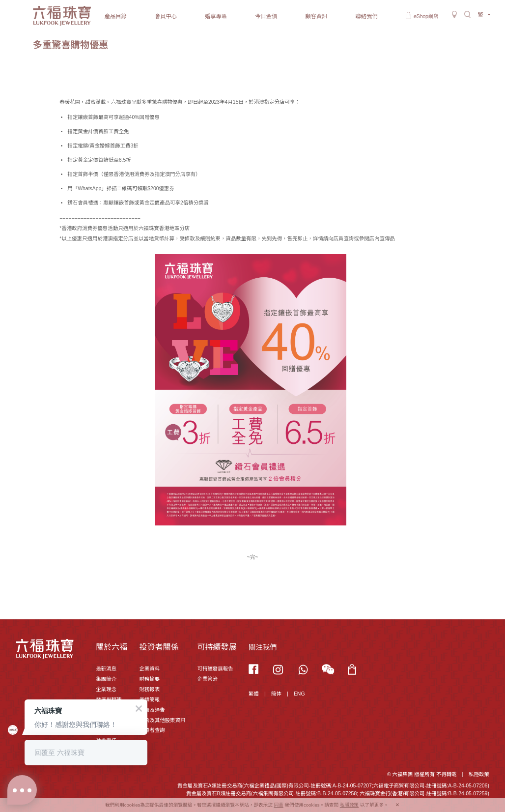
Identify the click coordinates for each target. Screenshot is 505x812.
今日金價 (266, 16)
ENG (299, 694)
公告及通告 (152, 710)
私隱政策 (479, 774)
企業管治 (207, 679)
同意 (279, 805)
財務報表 (149, 689)
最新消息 (106, 669)
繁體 (254, 694)
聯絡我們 (367, 16)
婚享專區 (216, 16)
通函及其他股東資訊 (162, 720)
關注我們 (263, 647)
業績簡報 (149, 700)
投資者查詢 (152, 730)
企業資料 (149, 669)
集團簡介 (106, 679)
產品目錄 (116, 16)
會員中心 (166, 16)
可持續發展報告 (215, 669)
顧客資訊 (316, 16)
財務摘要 (149, 679)
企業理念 (106, 689)
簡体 (276, 694)
